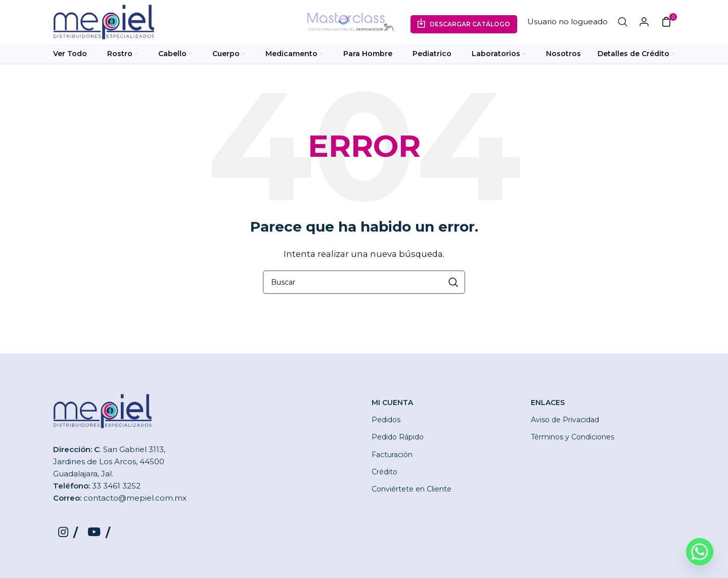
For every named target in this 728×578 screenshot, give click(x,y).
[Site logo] (104, 22)
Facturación (392, 456)
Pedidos (386, 422)
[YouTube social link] (100, 535)
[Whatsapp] (700, 552)
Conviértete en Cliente (412, 491)
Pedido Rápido (398, 439)
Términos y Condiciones (573, 439)
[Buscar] (623, 23)
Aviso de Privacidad (565, 422)
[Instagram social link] (68, 535)
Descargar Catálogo (470, 25)
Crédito (384, 473)
